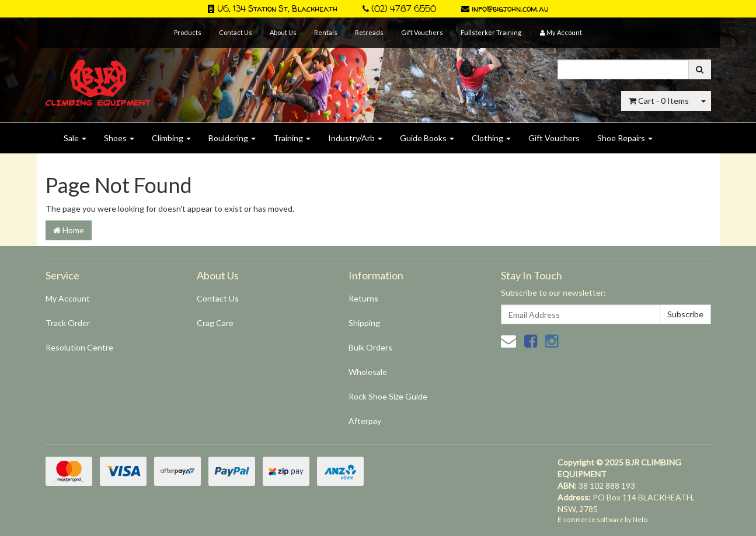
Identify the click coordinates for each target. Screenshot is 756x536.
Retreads (369, 32)
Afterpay (365, 421)
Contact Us (236, 32)
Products (188, 32)
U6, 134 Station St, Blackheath (273, 8)
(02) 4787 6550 (399, 8)
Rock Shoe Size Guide (388, 396)
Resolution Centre (79, 347)
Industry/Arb (355, 138)
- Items (659, 101)
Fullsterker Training (491, 32)
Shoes (119, 138)
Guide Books (427, 138)
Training (292, 138)
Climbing (171, 138)
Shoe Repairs (625, 138)
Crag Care (215, 323)
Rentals (326, 32)
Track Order (68, 323)
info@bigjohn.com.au (505, 8)
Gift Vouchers (422, 32)
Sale (75, 138)
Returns (363, 298)
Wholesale (368, 372)
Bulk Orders (370, 347)
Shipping (364, 323)
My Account (68, 298)
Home (69, 230)
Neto (640, 519)
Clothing (491, 138)
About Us (283, 32)
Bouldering (232, 138)
